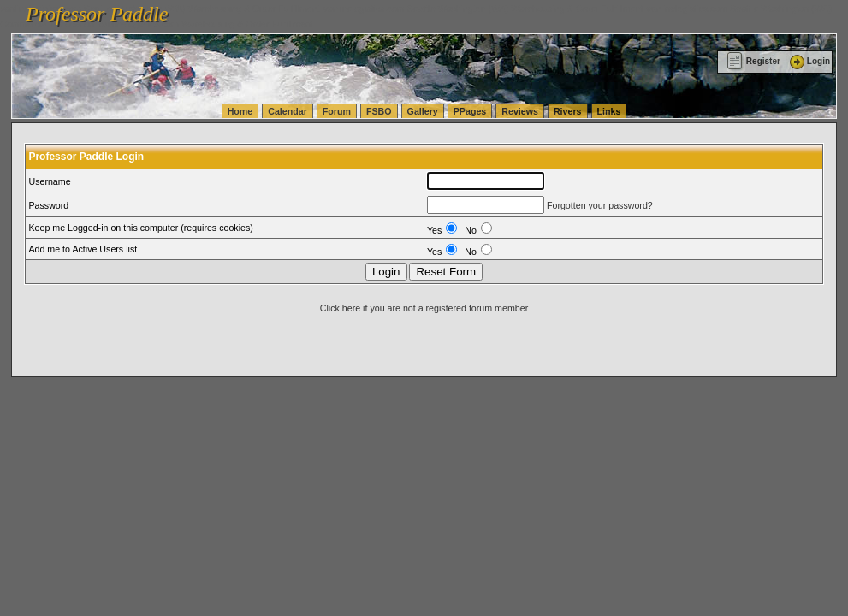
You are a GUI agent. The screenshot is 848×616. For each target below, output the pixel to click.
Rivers (568, 111)
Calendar (288, 111)
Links (609, 111)
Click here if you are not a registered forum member (424, 308)
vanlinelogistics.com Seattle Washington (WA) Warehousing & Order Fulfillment (483, 9)
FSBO (379, 111)
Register (753, 61)
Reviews (520, 111)
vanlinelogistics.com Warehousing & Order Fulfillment (205, 24)
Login (809, 61)
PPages (470, 111)
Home (240, 111)
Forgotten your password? (600, 205)
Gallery (423, 111)
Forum (337, 111)
